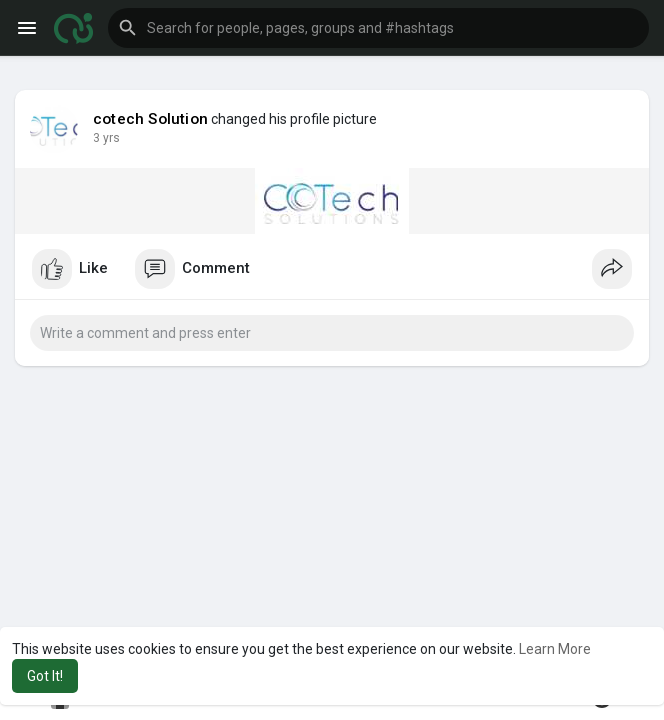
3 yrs (106, 138)
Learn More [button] (555, 649)
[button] (378, 28)
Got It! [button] (45, 676)
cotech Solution (150, 119)
